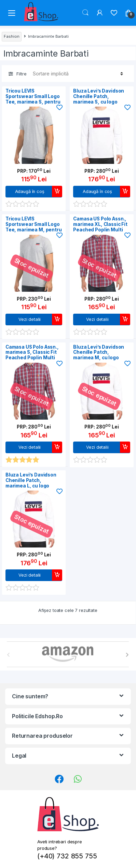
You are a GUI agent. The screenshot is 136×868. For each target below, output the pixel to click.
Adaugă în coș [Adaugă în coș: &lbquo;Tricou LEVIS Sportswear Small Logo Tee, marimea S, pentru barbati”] (30, 191)
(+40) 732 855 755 (67, 856)
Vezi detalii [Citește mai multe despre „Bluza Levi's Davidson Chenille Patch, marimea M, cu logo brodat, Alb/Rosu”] (97, 447)
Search (85, 13)
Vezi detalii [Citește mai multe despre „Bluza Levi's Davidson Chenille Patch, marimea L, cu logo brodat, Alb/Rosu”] (30, 575)
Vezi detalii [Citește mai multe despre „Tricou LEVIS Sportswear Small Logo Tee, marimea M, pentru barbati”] (30, 319)
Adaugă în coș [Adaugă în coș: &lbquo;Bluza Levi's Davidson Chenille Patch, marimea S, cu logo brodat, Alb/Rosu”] (97, 191)
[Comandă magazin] (77, 73)
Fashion (11, 36)
